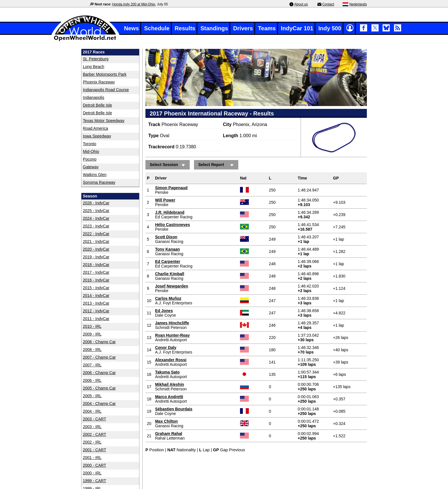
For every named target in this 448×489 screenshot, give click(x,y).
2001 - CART (94, 450)
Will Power (165, 200)
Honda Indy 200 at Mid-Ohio (134, 4)
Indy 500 (330, 28)
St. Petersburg (96, 59)
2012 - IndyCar (96, 311)
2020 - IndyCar (96, 249)
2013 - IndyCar (96, 303)
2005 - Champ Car (99, 388)
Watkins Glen (95, 175)
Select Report (217, 165)
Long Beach (94, 67)
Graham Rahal (169, 434)
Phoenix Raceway (99, 82)
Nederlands (358, 4)
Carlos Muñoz (168, 298)
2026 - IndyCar (96, 203)
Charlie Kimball (170, 274)
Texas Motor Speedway (104, 121)
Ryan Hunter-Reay (172, 335)
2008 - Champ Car (99, 342)
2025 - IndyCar (96, 211)
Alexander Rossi (171, 360)
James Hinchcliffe (172, 323)
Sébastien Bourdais (174, 409)
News (131, 28)
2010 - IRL (92, 326)
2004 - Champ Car (99, 404)
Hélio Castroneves (173, 225)
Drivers (243, 28)
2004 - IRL (92, 411)
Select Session (168, 165)
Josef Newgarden (172, 286)
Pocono (90, 159)
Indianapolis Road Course (106, 90)
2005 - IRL (92, 396)
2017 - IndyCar (96, 272)
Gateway (91, 167)
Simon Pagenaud (171, 188)
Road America (95, 128)
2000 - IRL (92, 473)
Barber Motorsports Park (105, 74)
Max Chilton (166, 421)
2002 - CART (94, 434)
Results (185, 28)
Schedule (157, 28)
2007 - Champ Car (99, 357)
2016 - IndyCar (96, 280)
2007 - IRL (92, 365)
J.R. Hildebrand (170, 212)
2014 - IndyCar (96, 296)
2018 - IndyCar (96, 265)
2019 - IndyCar (96, 257)
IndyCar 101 (297, 28)
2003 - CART (94, 419)
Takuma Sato (167, 372)
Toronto (90, 144)
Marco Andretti (169, 397)
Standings (214, 28)
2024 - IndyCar (96, 218)
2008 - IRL (92, 350)
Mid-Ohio (91, 151)
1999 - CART (94, 481)
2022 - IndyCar (96, 234)
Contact (328, 4)
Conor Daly (166, 348)
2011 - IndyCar (96, 319)
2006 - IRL (92, 380)
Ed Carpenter (168, 262)
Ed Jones (164, 311)
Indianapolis (94, 97)
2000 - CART (94, 465)
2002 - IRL (92, 442)
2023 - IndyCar (96, 226)
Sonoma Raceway (99, 182)
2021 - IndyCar (96, 241)
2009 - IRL (92, 334)
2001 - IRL (92, 458)
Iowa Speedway (97, 136)
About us (301, 4)
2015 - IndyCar (96, 288)
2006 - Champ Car (99, 373)
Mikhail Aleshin (170, 384)
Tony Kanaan (168, 249)
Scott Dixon (166, 237)
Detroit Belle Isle (97, 105)
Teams (267, 28)
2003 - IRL (92, 427)
